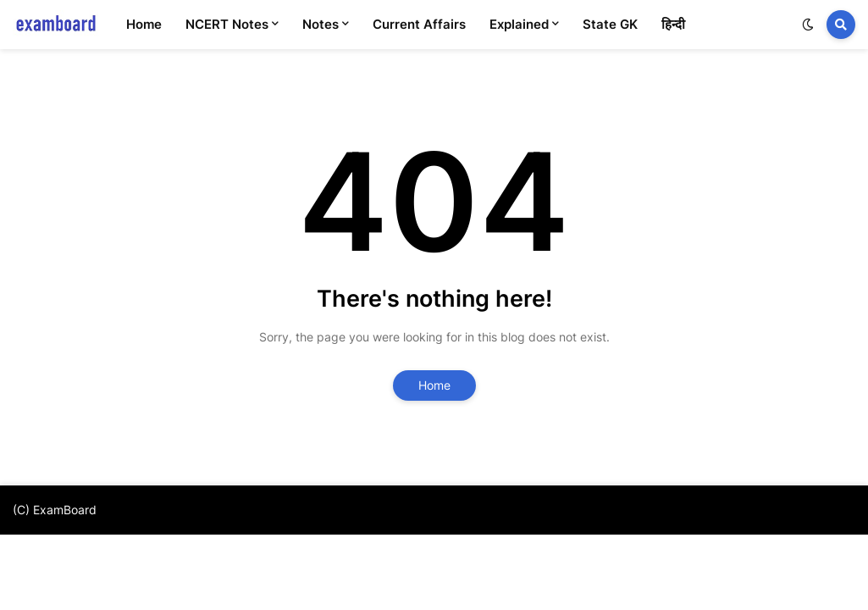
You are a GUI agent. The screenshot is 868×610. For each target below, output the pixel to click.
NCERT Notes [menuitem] (227, 24)
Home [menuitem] (144, 24)
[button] (808, 25)
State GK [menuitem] (610, 24)
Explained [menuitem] (519, 24)
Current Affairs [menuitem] (419, 24)
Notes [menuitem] (321, 24)
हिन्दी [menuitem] (673, 24)
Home (434, 385)
